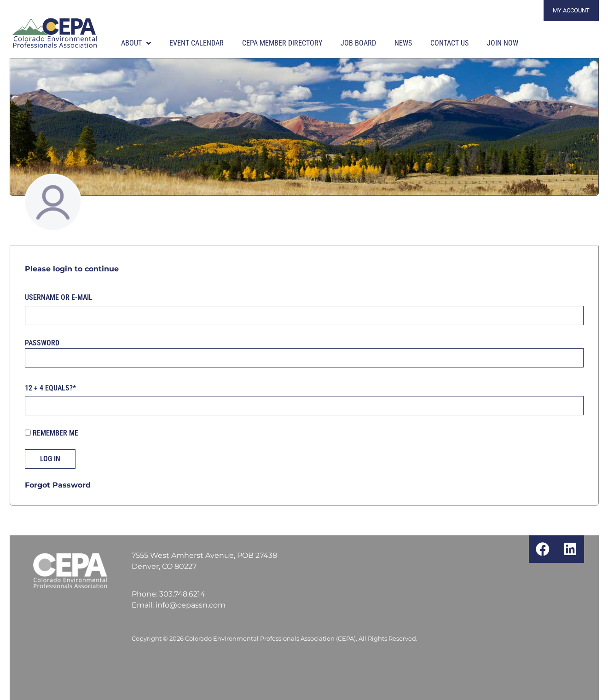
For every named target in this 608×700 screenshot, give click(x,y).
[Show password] (569, 358)
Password (42, 342)
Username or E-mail (59, 297)
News (403, 43)
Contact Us (449, 43)
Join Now (503, 43)
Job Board (358, 43)
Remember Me (52, 433)
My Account (571, 10)
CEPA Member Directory (282, 43)
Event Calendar (197, 43)
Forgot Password (58, 485)
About (136, 43)
